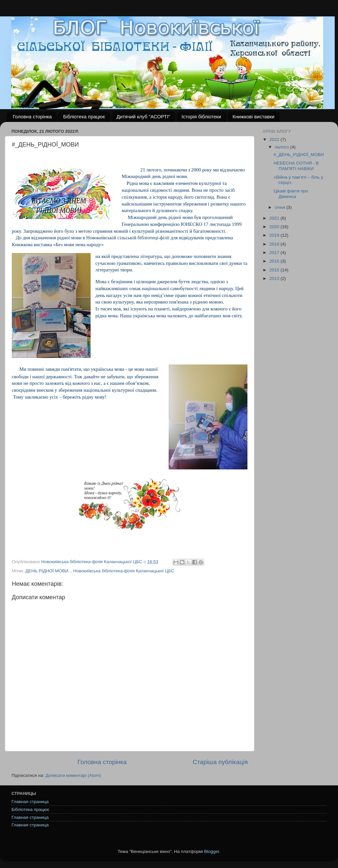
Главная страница (30, 802)
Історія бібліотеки (201, 117)
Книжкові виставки (254, 117)
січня (280, 207)
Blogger (212, 851)
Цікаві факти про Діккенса (291, 194)
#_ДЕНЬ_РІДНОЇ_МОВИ (299, 155)
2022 (275, 139)
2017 (275, 253)
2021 (275, 218)
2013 (275, 278)
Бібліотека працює (84, 117)
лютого (282, 147)
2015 (275, 270)
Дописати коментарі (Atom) (73, 775)
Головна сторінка (32, 117)
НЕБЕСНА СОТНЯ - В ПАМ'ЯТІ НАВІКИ (296, 166)
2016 (275, 261)
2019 (275, 235)
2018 (275, 244)
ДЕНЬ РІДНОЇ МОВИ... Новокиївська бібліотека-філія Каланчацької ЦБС (100, 571)
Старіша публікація (220, 762)
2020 (275, 227)
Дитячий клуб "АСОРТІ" (143, 117)
